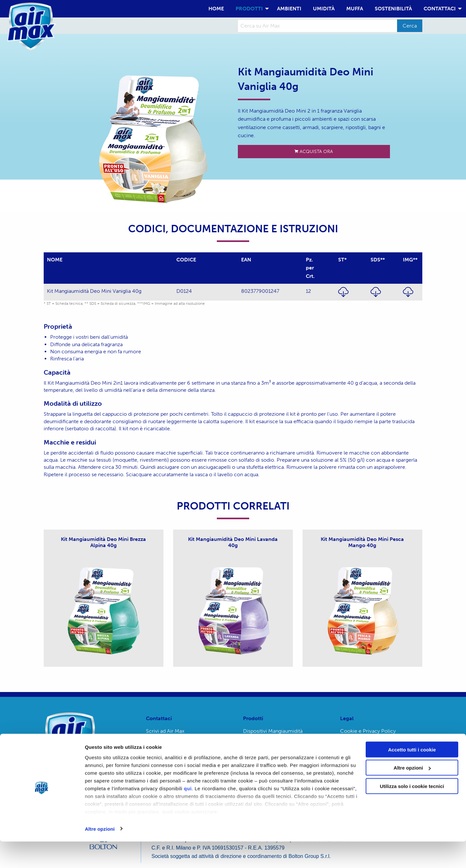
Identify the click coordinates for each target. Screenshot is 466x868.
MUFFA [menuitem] (355, 9)
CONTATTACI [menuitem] (440, 9)
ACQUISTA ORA (314, 151)
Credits (349, 756)
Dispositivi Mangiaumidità (273, 748)
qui (188, 815)
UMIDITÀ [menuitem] (324, 9)
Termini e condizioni (364, 743)
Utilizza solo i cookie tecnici (412, 813)
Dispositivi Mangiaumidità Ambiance (273, 734)
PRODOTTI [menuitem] (249, 9)
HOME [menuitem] (216, 9)
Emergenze (159, 743)
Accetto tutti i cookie (412, 776)
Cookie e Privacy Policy (368, 731)
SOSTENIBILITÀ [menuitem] (393, 9)
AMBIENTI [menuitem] (289, 9)
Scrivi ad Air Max (165, 731)
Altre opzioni (100, 855)
